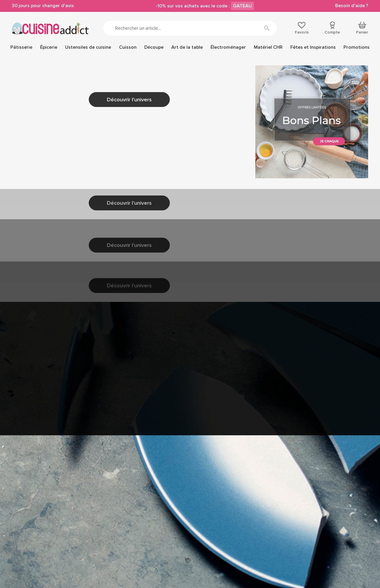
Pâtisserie (21, 47)
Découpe (154, 47)
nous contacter (90, 125)
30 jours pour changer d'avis (43, 6)
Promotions (357, 47)
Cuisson (128, 47)
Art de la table (187, 47)
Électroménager (228, 47)
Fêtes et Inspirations (313, 47)
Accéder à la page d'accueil (81, 186)
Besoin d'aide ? (352, 6)
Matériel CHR (268, 47)
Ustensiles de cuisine (88, 47)
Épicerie (49, 47)
